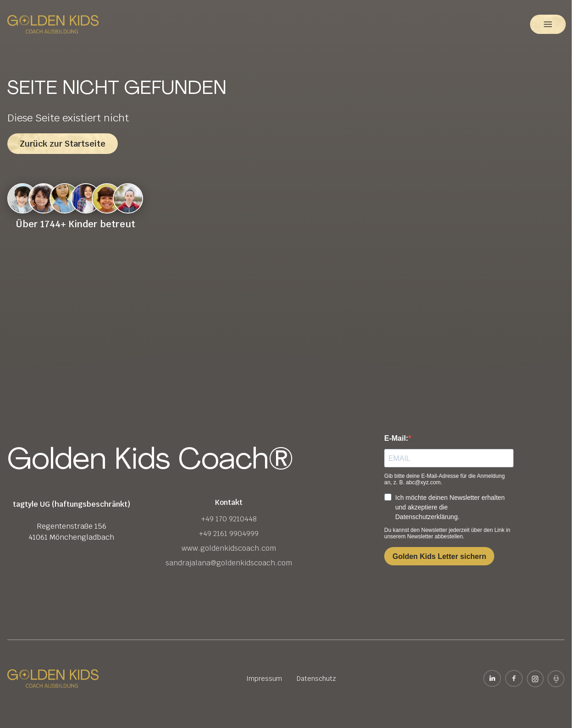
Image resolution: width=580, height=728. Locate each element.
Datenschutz (316, 679)
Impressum (264, 679)
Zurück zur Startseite (63, 144)
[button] (548, 24)
